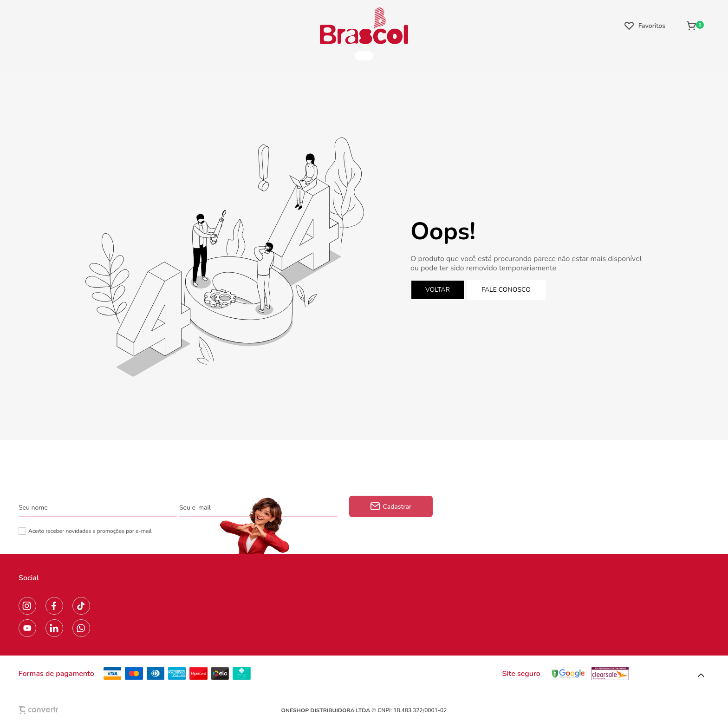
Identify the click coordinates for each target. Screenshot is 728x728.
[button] (701, 676)
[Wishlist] (645, 26)
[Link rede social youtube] (27, 628)
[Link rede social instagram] (27, 606)
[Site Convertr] (60, 710)
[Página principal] (364, 26)
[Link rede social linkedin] (54, 628)
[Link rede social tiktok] (81, 606)
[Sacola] (695, 26)
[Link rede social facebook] (54, 606)
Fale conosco (506, 290)
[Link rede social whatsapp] (81, 628)
